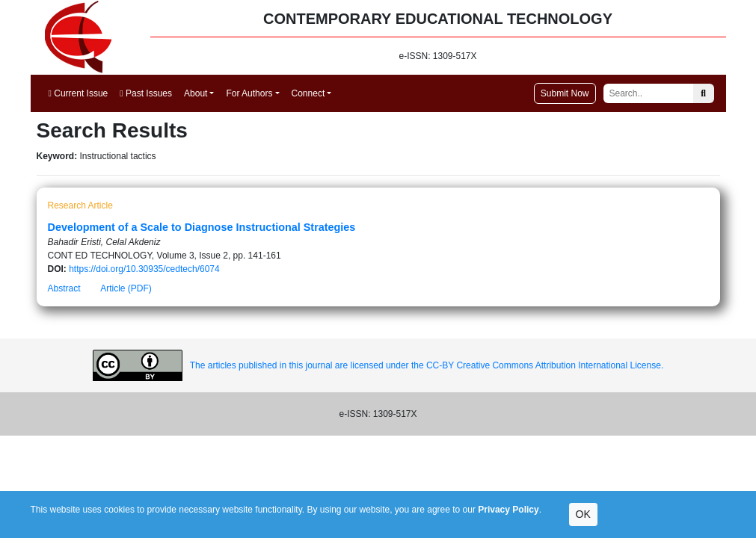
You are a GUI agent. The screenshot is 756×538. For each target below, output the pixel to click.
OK (583, 514)
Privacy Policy (508, 510)
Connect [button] (308, 93)
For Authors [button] (249, 93)
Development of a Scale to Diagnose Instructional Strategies (202, 227)
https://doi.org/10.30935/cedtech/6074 (144, 269)
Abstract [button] (64, 288)
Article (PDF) (126, 288)
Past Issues (146, 93)
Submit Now (565, 93)
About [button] (196, 93)
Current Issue (79, 93)
